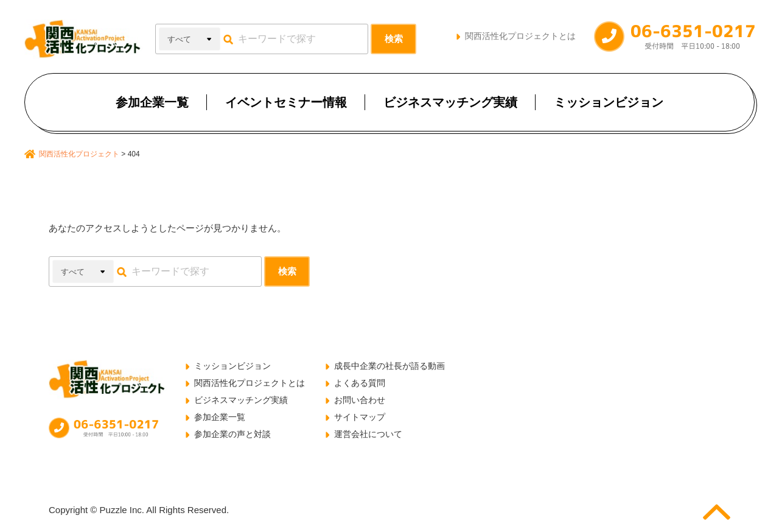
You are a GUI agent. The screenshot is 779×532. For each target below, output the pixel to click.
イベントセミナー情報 (286, 102)
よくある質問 (360, 383)
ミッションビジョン (609, 102)
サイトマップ (360, 417)
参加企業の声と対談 (232, 434)
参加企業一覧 (152, 102)
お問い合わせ (360, 400)
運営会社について (368, 434)
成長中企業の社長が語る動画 (389, 366)
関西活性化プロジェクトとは (520, 36)
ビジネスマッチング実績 (450, 102)
